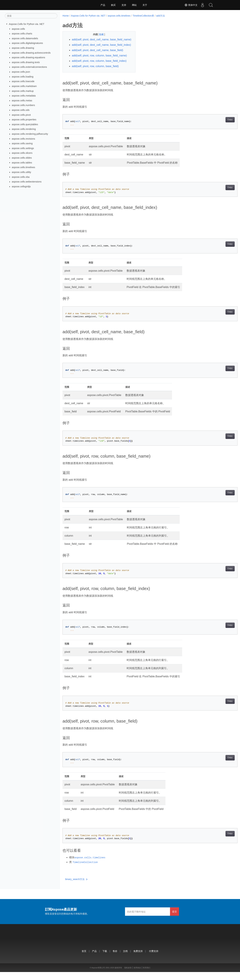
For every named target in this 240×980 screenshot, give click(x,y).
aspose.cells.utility (21, 172)
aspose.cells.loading (23, 77)
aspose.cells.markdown (24, 86)
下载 (105, 959)
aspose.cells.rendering (24, 129)
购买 (113, 5)
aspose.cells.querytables (25, 124)
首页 (84, 959)
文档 (125, 959)
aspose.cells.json (21, 72)
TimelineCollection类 (143, 16)
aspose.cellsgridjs (21, 186)
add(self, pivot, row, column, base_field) (95, 74)
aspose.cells (18, 29)
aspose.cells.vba (21, 177)
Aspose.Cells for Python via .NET (27, 24)
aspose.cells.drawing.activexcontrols (31, 53)
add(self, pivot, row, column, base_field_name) (99, 64)
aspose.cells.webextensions (27, 182)
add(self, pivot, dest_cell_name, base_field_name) (91, 41)
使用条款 (137, 976)
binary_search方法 (76, 887)
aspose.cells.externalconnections (29, 67)
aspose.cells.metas (22, 101)
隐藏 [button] (99, 34)
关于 (145, 5)
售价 (115, 959)
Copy (218, 128)
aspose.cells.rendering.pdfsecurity (30, 134)
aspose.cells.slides (22, 158)
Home (66, 16)
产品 (103, 5)
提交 (174, 919)
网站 (134, 5)
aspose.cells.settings (23, 148)
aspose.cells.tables (22, 162)
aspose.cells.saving (22, 143)
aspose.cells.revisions (23, 139)
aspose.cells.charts (22, 34)
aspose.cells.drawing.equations (28, 57)
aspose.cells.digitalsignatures (27, 43)
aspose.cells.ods (21, 110)
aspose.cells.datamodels (25, 38)
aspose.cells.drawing (23, 48)
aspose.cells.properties (24, 120)
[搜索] (31, 16)
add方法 (160, 16)
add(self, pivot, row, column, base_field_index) (99, 69)
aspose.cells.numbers (23, 105)
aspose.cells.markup (23, 91)
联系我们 (147, 976)
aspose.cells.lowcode (23, 81)
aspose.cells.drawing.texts (26, 62)
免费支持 (138, 959)
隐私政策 (128, 976)
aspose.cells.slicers (22, 153)
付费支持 (154, 959)
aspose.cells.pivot (21, 115)
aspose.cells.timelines (23, 167)
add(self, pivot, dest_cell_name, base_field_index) (91, 51)
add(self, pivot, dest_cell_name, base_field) (97, 58)
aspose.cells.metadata (24, 96)
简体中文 (191, 5)
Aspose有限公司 (98, 976)
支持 (124, 5)
